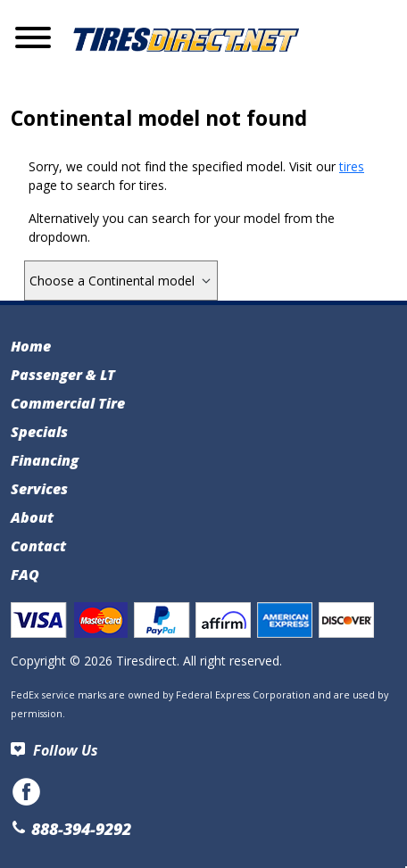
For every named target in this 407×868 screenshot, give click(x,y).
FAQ (25, 575)
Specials (39, 432)
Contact (38, 546)
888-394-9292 (71, 829)
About (32, 517)
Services (39, 489)
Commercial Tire (68, 403)
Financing (45, 460)
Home (31, 346)
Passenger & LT (63, 375)
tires (352, 166)
